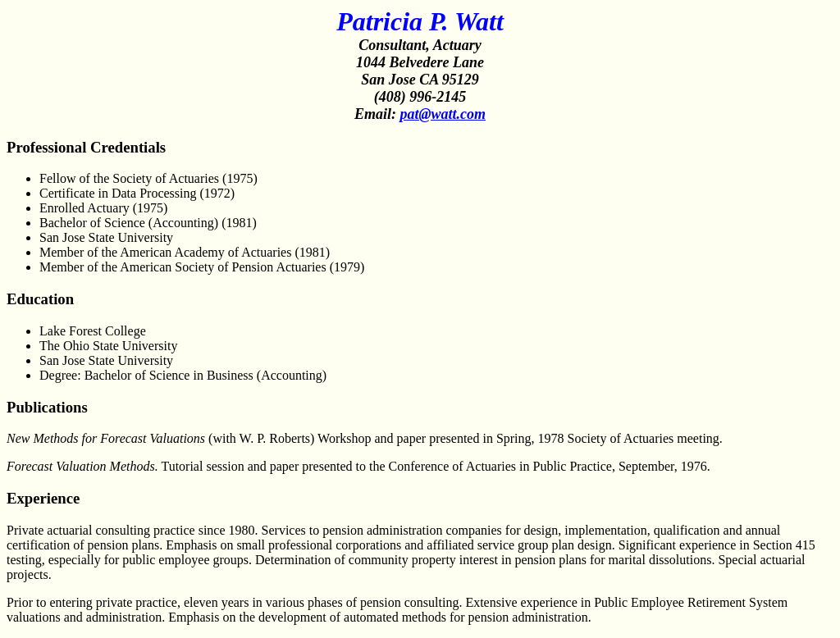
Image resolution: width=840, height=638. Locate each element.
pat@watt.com (443, 114)
